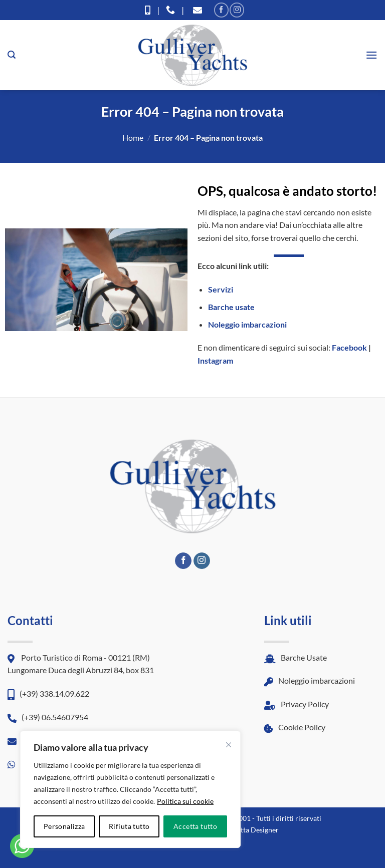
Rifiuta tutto (129, 826)
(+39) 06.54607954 (48, 717)
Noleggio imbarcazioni (247, 324)
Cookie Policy (295, 727)
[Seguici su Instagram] (237, 10)
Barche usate (231, 307)
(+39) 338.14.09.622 (48, 693)
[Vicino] (229, 745)
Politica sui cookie (185, 801)
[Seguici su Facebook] (221, 10)
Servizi (221, 289)
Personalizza (64, 826)
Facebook (349, 347)
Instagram (215, 360)
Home (133, 137)
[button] (12, 55)
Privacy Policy (297, 704)
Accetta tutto (195, 826)
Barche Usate (296, 657)
